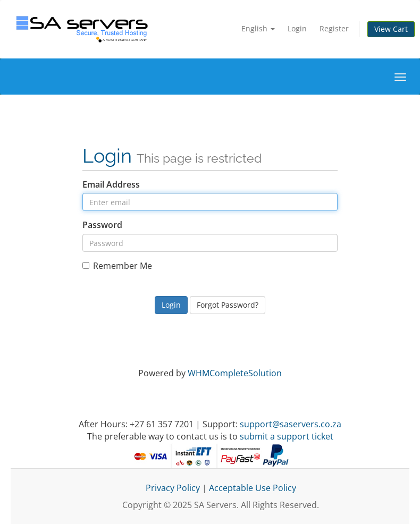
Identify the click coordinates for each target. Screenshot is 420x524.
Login (297, 28)
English (258, 28)
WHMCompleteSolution (235, 373)
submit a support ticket (287, 436)
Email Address (111, 184)
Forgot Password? (228, 305)
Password (102, 225)
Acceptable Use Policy (253, 488)
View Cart (391, 29)
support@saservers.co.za (291, 424)
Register (334, 28)
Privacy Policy (173, 488)
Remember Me (117, 266)
